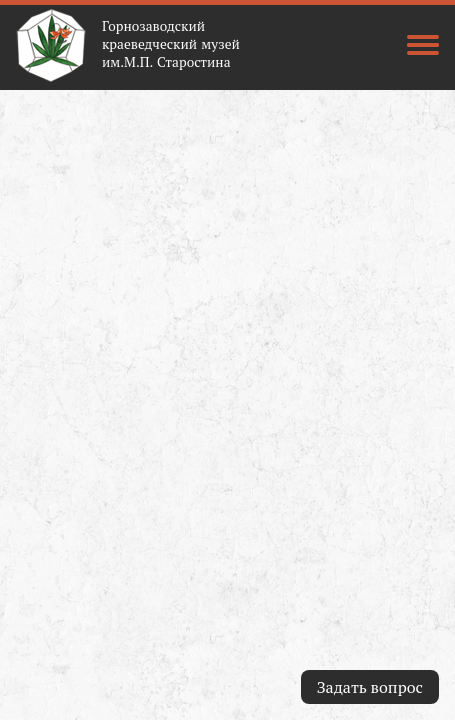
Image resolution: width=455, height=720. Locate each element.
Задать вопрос (370, 687)
